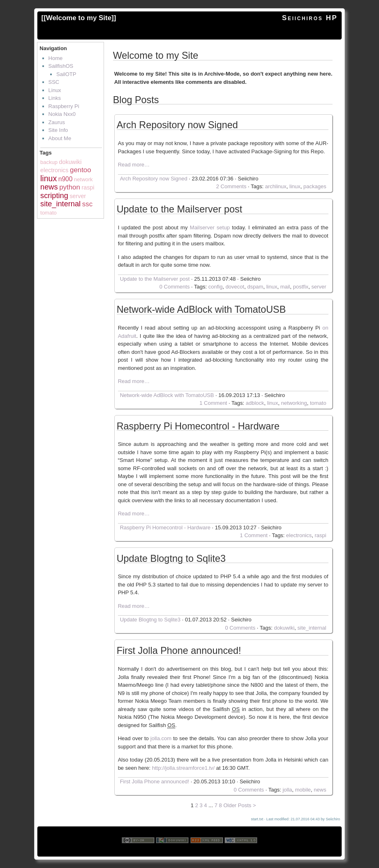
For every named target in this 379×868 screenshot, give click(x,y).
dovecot (235, 287)
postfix (301, 287)
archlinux (276, 186)
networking (294, 403)
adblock (255, 403)
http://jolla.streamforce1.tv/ (183, 768)
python (70, 187)
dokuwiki (70, 162)
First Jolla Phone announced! (179, 651)
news (49, 187)
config (216, 287)
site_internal (60, 204)
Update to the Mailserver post (180, 210)
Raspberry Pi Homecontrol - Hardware (198, 427)
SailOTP (66, 74)
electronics (54, 170)
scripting (54, 196)
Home (56, 58)
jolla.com (161, 738)
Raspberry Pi (64, 106)
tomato (49, 213)
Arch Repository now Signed (177, 125)
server (78, 196)
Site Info (58, 130)
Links (55, 98)
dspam (255, 287)
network (83, 179)
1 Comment (213, 403)
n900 (66, 179)
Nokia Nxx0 (62, 114)
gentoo (81, 170)
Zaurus (57, 122)
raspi (88, 187)
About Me (60, 138)
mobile (303, 790)
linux (49, 178)
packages (315, 186)
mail (285, 287)
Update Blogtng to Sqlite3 (171, 559)
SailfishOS (61, 66)
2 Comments (231, 186)
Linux (55, 90)
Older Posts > (239, 805)
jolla (287, 790)
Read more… (134, 165)
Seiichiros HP (310, 18)
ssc (87, 204)
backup (49, 162)
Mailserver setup (210, 227)
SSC (54, 82)
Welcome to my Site (79, 18)
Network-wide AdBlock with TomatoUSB (201, 310)
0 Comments (175, 287)
